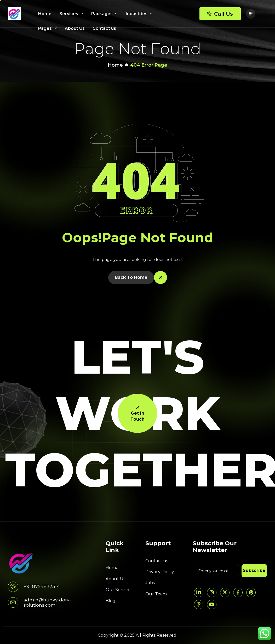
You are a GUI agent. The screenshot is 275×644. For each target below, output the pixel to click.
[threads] (199, 605)
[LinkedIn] (199, 593)
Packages (105, 14)
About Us (75, 28)
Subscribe (254, 570)
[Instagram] (212, 593)
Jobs (150, 583)
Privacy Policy (160, 572)
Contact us (104, 28)
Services (71, 14)
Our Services (119, 590)
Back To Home (131, 277)
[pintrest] (251, 593)
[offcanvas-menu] (251, 14)
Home (45, 14)
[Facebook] (238, 593)
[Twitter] (225, 593)
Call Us (220, 14)
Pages (48, 28)
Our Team (156, 594)
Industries (139, 14)
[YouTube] (212, 605)
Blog (111, 601)
